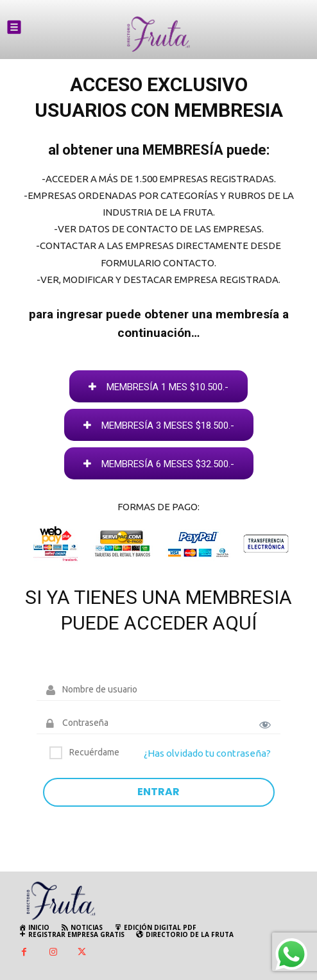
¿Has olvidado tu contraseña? (207, 753)
